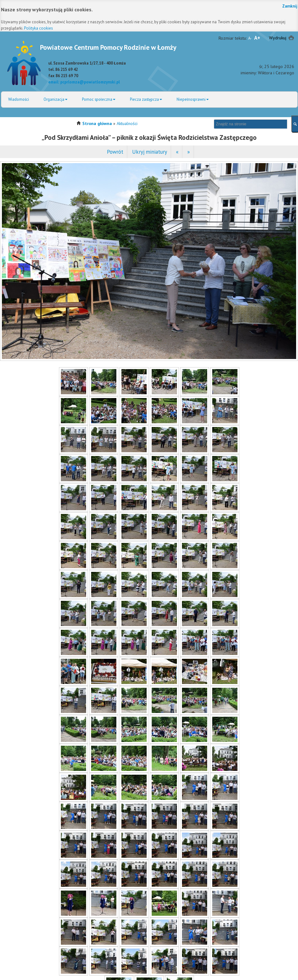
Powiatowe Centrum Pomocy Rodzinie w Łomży (108, 47)
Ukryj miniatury (150, 152)
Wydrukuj (278, 38)
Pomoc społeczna (99, 99)
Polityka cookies (38, 28)
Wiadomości (19, 99)
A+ (257, 38)
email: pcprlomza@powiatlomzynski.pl (84, 82)
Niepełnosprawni (193, 99)
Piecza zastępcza (146, 99)
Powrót (115, 152)
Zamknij (290, 6)
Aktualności (127, 123)
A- (250, 38)
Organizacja (56, 99)
